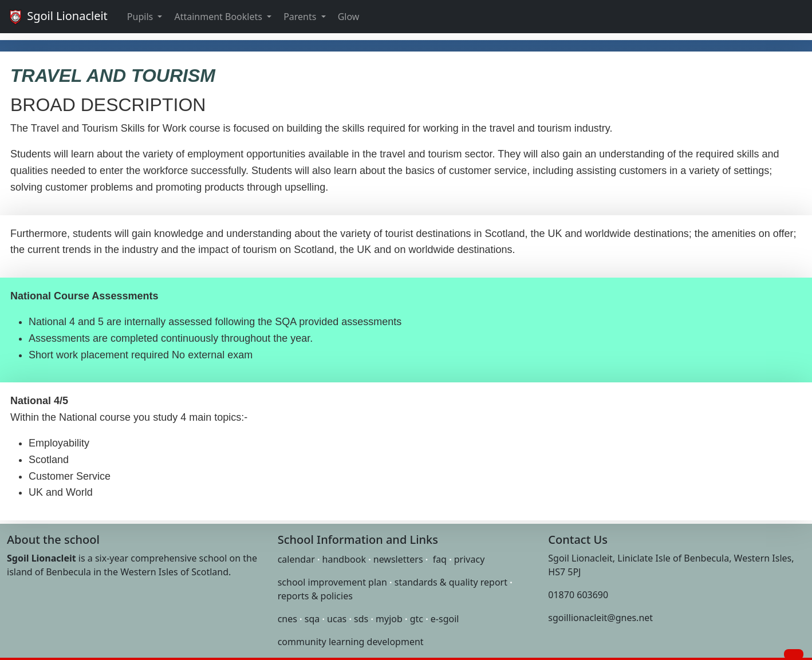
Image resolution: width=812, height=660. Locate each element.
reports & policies (315, 596)
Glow (349, 17)
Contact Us (578, 540)
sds (361, 619)
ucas (337, 619)
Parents (301, 17)
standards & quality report (451, 582)
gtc (417, 619)
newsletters (398, 559)
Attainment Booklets (219, 17)
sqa (312, 619)
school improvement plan (332, 582)
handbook (344, 559)
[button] (794, 654)
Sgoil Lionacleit (57, 17)
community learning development (351, 642)
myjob (389, 619)
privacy (470, 559)
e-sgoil (445, 619)
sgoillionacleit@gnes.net (600, 618)
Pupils (141, 17)
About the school (53, 540)
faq (440, 559)
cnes (287, 619)
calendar (296, 559)
